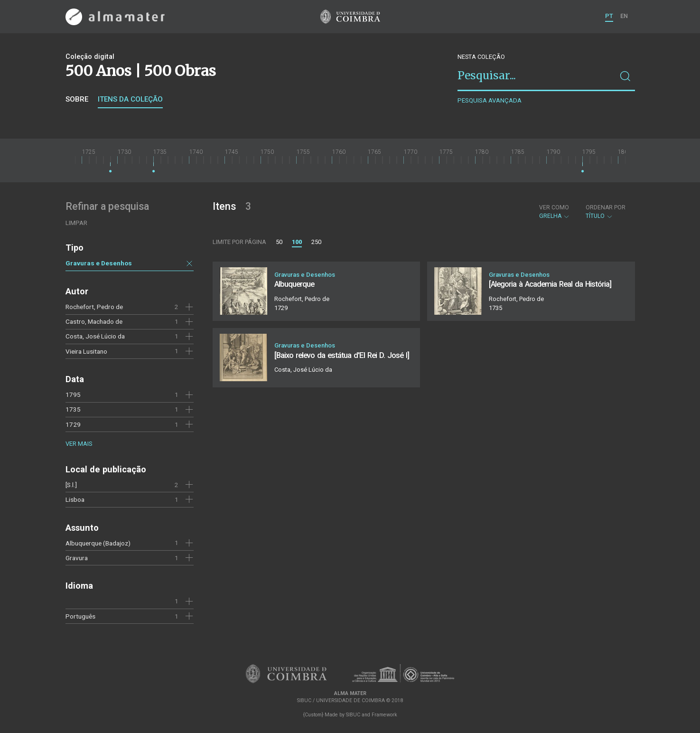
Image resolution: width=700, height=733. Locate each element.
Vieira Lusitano (86, 351)
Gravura (77, 558)
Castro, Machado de (94, 321)
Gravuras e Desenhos (99, 263)
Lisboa (75, 499)
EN (624, 16)
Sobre (77, 99)
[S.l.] (71, 485)
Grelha (555, 212)
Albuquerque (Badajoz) (98, 543)
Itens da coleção (130, 99)
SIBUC (353, 715)
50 (279, 242)
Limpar (76, 223)
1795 (73, 395)
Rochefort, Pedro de (94, 307)
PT (609, 16)
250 (316, 242)
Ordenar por (606, 207)
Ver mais (79, 444)
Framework (384, 715)
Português (80, 616)
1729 (73, 424)
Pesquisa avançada (490, 100)
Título (606, 212)
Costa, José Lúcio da (95, 336)
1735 (73, 409)
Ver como (554, 207)
